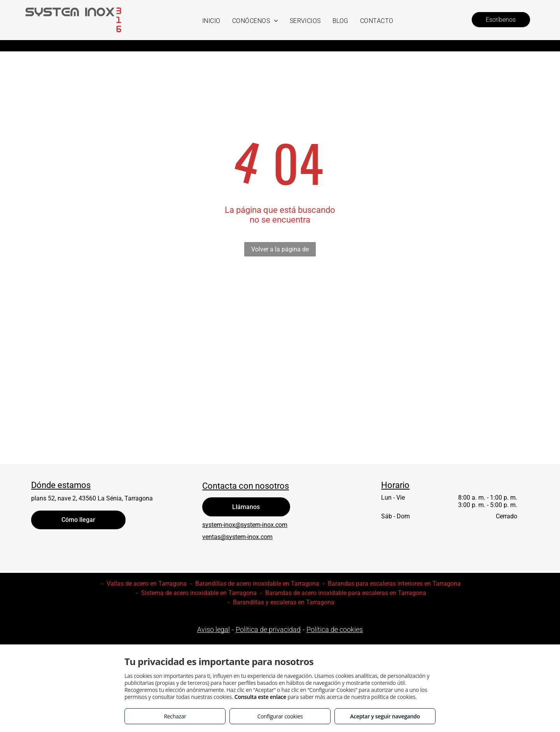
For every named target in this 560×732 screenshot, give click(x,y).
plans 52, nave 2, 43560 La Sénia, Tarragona (92, 498)
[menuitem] (211, 21)
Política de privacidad (268, 629)
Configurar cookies (280, 716)
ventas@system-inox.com (237, 537)
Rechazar (175, 716)
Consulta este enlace (260, 697)
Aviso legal (213, 629)
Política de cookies (335, 629)
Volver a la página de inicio (280, 251)
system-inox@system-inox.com (245, 525)
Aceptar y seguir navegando (385, 716)
